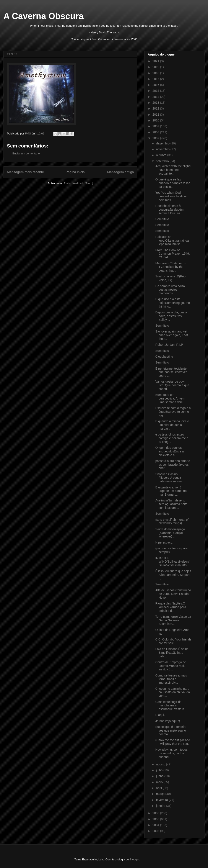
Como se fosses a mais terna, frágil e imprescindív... (171, 679)
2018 (156, 73)
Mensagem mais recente (25, 172)
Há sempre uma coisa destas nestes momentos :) (170, 290)
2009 (156, 126)
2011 (156, 115)
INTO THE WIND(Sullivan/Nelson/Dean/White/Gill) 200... (172, 562)
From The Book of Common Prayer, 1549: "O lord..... (173, 254)
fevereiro (162, 800)
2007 (156, 138)
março (161, 794)
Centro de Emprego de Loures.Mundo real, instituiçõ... (171, 666)
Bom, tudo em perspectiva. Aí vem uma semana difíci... (171, 398)
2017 (156, 79)
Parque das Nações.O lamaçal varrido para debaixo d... (171, 607)
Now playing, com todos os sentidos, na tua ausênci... (171, 753)
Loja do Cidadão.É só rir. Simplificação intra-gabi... (172, 653)
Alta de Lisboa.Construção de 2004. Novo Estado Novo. (173, 594)
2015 (156, 91)
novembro (163, 149)
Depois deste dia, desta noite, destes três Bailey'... (171, 316)
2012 (156, 108)
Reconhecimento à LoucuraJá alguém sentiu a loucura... (169, 210)
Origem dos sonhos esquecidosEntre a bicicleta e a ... (170, 451)
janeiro (161, 806)
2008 (156, 132)
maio (160, 782)
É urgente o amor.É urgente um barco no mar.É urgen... (171, 491)
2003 (156, 831)
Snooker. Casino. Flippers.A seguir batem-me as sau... (170, 478)
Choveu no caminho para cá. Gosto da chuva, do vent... (173, 692)
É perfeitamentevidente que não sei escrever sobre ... (171, 372)
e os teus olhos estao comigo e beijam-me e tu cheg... (172, 438)
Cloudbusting (164, 357)
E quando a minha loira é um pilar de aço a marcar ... (172, 425)
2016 (156, 85)
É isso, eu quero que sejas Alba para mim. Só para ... (173, 575)
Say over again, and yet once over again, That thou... (172, 335)
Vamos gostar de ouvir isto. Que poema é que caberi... (172, 385)
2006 (156, 813)
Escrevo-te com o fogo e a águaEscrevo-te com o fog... (173, 412)
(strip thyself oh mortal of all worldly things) (172, 522)
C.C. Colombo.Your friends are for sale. (173, 641)
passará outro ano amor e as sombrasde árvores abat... (173, 465)
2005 (156, 819)
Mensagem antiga (120, 172)
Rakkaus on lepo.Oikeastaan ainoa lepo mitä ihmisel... (172, 241)
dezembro (163, 143)
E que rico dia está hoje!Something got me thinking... (173, 303)
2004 (156, 825)
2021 (156, 61)
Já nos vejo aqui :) (168, 721)
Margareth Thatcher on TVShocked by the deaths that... (171, 267)
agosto (161, 764)
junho (160, 776)
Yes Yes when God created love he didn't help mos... (171, 196)
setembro (163, 161)
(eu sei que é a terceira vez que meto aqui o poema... (171, 730)
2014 (156, 97)
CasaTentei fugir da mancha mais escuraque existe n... (171, 706)
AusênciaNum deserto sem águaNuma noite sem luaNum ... (171, 504)
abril (159, 788)
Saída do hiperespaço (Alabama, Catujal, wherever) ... (170, 533)
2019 (156, 67)
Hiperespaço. (164, 542)
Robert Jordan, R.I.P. (169, 345)
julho (160, 770)
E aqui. (160, 715)
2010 (156, 120)
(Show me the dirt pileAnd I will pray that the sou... (173, 742)
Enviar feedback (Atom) (78, 183)
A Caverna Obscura (44, 16)
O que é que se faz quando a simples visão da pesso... (173, 183)
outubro (162, 155)
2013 (156, 103)
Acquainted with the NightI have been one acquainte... (173, 170)
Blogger (135, 859)
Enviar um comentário (26, 153)
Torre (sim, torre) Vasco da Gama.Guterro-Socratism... (173, 620)
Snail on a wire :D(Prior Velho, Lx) (171, 278)
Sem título (162, 219)
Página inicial (75, 172)
